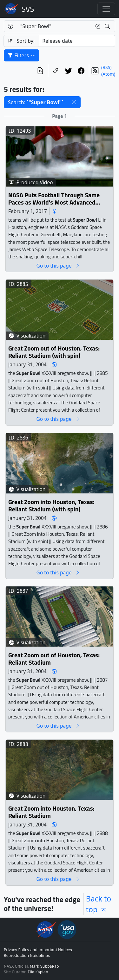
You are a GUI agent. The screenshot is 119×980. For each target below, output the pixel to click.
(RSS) (106, 67)
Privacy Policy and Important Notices (38, 950)
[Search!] (108, 26)
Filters (22, 55)
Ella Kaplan (38, 972)
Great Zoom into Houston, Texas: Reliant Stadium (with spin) (51, 506)
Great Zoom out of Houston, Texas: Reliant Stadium (54, 659)
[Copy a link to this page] (56, 71)
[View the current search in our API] (40, 71)
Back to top (99, 904)
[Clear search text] (96, 26)
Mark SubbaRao (44, 966)
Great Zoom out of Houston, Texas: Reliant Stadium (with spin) (54, 352)
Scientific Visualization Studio (28, 9)
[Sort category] (77, 41)
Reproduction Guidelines (27, 956)
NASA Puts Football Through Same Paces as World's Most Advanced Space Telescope (54, 199)
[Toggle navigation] (106, 9)
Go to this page (58, 266)
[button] (74, 102)
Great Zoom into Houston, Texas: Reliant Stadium (51, 812)
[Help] (10, 26)
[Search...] (54, 26)
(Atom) (108, 74)
